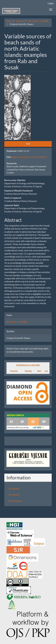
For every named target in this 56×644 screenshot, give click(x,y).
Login (51, 3)
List (46, 371)
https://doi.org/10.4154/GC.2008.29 (29, 157)
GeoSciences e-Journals (28, 365)
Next (39, 371)
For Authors (14, 495)
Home (9, 21)
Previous (14, 371)
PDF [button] (28, 144)
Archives (20, 21)
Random (28, 371)
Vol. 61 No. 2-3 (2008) (38, 21)
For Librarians (15, 501)
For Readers (14, 489)
